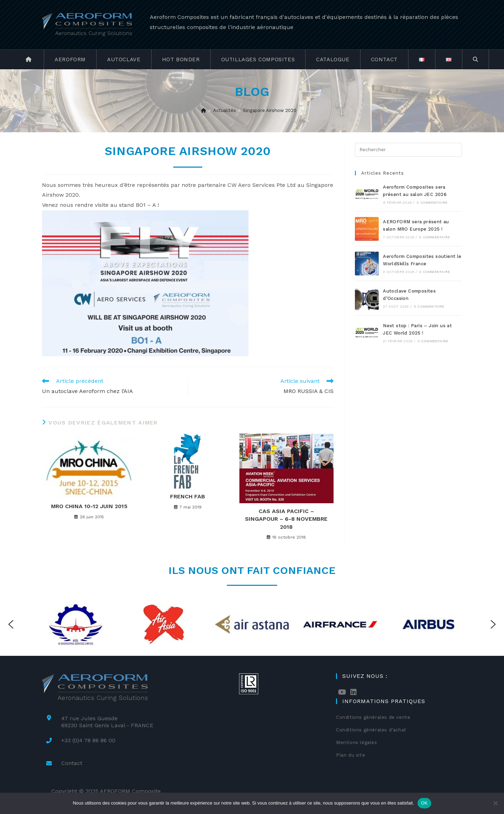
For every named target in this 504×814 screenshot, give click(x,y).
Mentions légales (357, 742)
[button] (11, 624)
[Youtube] (342, 692)
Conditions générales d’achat (371, 730)
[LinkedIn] (353, 692)
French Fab (188, 496)
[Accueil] (204, 110)
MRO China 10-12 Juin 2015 (89, 506)
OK (424, 803)
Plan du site (351, 755)
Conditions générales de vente (373, 717)
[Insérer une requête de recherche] (408, 150)
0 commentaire (432, 202)
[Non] (495, 803)
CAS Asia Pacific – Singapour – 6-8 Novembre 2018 (286, 519)
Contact (72, 763)
